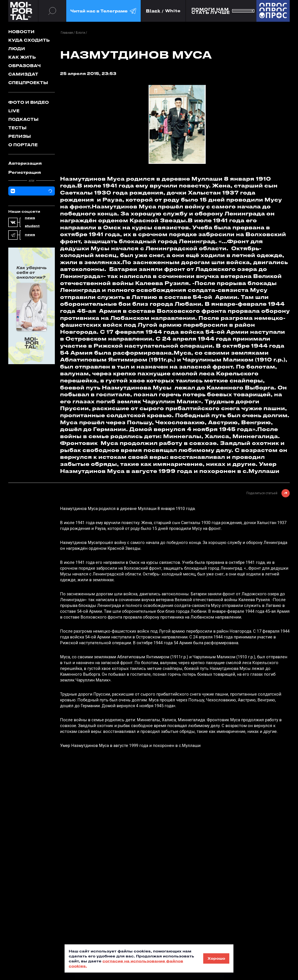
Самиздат (23, 74)
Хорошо (216, 958)
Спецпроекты (28, 83)
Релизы (20, 136)
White (173, 11)
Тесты (17, 128)
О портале (23, 145)
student (32, 226)
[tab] (32, 163)
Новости (21, 32)
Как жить (22, 57)
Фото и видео (29, 102)
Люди (17, 49)
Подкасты (23, 119)
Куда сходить (29, 40)
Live (14, 111)
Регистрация (25, 172)
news (30, 218)
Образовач (25, 66)
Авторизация (25, 163)
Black (153, 11)
